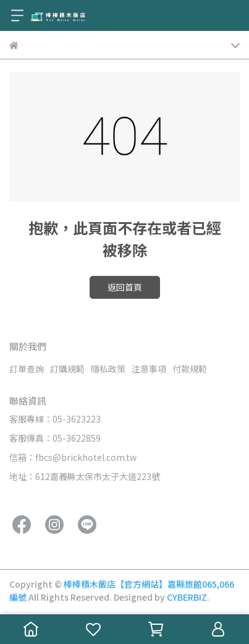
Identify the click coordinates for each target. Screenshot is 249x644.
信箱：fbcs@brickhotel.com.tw (73, 457)
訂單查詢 (27, 369)
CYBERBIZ (187, 597)
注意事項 (149, 369)
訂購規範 (67, 369)
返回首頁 (125, 287)
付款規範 (190, 369)
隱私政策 (108, 369)
